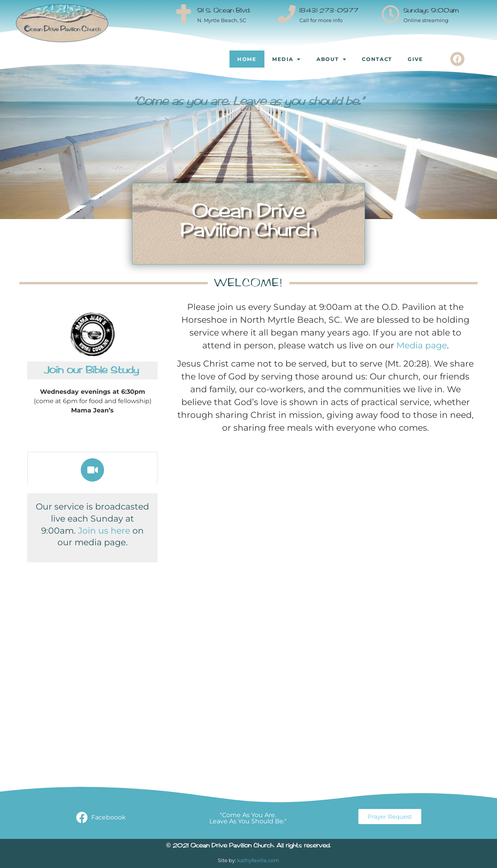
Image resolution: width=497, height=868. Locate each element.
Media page (422, 345)
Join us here (104, 531)
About (331, 59)
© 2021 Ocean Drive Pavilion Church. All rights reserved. (248, 846)
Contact (377, 59)
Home (247, 59)
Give (415, 59)
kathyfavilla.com (258, 860)
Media (287, 59)
